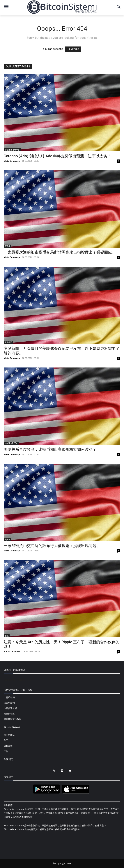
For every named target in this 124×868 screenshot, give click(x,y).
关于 (6, 740)
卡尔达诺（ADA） (12, 150)
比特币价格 (9, 714)
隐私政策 (8, 746)
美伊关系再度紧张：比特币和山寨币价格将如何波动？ (50, 449)
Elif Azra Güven (12, 651)
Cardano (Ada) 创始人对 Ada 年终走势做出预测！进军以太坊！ (57, 156)
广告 (6, 751)
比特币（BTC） (11, 443)
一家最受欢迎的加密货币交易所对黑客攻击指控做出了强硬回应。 (60, 252)
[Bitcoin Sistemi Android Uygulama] (47, 793)
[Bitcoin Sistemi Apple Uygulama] (77, 793)
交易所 (8, 246)
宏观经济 (8, 342)
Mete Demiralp (12, 161)
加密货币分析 (10, 708)
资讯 (7, 636)
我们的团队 (9, 735)
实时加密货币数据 (13, 719)
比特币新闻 (9, 697)
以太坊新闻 (9, 703)
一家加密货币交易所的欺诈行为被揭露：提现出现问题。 (52, 546)
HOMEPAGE (73, 49)
